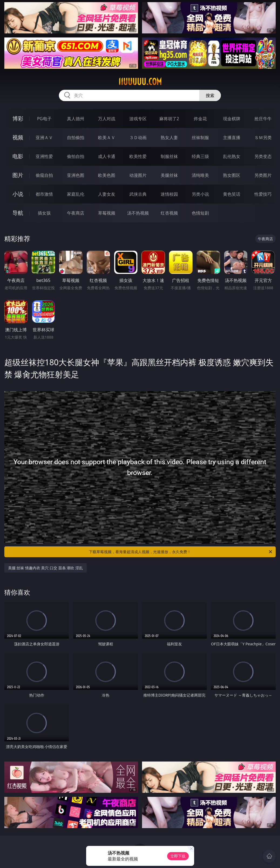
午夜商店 (76, 213)
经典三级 (200, 156)
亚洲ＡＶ (44, 137)
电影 (18, 156)
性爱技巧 (263, 194)
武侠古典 (138, 194)
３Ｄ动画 (138, 137)
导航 (18, 213)
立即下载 (178, 856)
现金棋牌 (232, 119)
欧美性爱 (138, 156)
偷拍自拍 (76, 156)
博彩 (18, 118)
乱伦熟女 (232, 156)
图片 (18, 175)
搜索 (210, 95)
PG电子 (44, 119)
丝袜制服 (200, 137)
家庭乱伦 (76, 194)
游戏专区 (138, 119)
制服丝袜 (169, 156)
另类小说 (200, 194)
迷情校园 (169, 194)
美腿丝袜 (169, 175)
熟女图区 (232, 175)
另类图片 (263, 175)
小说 (18, 194)
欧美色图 (107, 175)
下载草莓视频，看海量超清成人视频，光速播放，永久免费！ (181, 552)
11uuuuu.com (140, 82)
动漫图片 (138, 175)
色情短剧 (200, 213)
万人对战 (107, 119)
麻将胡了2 (169, 119)
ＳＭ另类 (263, 137)
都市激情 (44, 194)
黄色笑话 (232, 194)
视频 (18, 137)
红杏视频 (169, 213)
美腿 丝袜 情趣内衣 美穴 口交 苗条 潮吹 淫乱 (45, 568)
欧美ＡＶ (107, 137)
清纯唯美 (200, 175)
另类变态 (263, 156)
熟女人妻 (169, 137)
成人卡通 (107, 156)
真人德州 (76, 119)
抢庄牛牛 (263, 119)
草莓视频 (107, 213)
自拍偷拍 (76, 137)
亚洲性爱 (44, 156)
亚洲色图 (76, 175)
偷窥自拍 (44, 175)
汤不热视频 (138, 213)
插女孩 (44, 213)
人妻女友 (107, 194)
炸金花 (200, 119)
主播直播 (232, 137)
